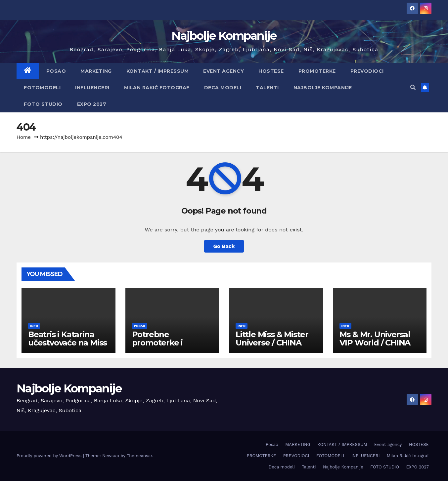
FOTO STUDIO (43, 104)
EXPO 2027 (92, 104)
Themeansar (139, 456)
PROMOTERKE (317, 71)
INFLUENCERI (92, 88)
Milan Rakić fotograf (157, 88)
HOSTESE (271, 71)
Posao (56, 71)
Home (24, 137)
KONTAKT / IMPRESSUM (158, 71)
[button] (413, 87)
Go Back (224, 246)
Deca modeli (223, 88)
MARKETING (96, 71)
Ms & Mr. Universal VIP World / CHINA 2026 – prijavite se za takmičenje (379, 347)
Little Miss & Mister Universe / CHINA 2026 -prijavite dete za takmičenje (273, 347)
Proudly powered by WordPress (50, 456)
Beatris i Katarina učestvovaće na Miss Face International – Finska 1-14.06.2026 (67, 347)
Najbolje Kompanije (224, 36)
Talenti (267, 88)
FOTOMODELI (42, 88)
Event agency (224, 71)
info (34, 326)
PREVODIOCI (367, 71)
